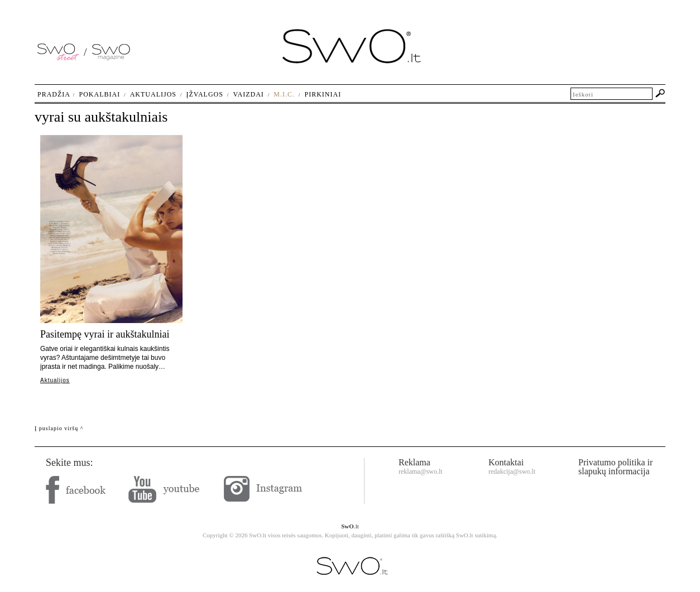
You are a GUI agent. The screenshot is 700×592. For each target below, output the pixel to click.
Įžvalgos (204, 94)
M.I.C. (284, 94)
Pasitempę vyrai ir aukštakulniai (105, 334)
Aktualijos (55, 380)
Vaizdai (248, 94)
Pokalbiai (100, 94)
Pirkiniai (323, 94)
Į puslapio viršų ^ (59, 428)
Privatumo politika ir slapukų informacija (615, 467)
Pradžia (54, 94)
